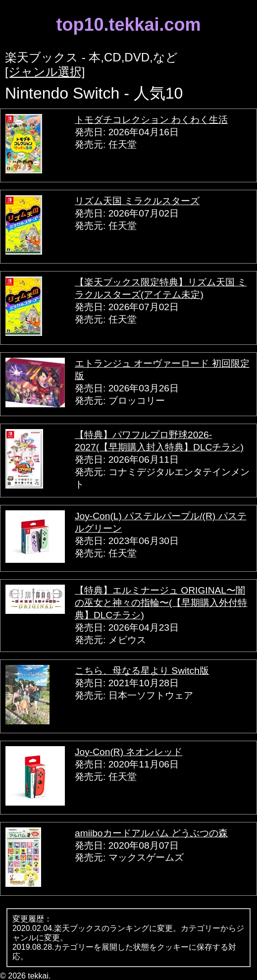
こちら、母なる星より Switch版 (142, 671)
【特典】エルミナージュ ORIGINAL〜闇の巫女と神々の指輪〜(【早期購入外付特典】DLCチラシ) (161, 603)
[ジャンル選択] (45, 72)
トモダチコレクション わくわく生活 (151, 120)
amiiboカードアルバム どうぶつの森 (151, 833)
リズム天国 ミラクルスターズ (137, 201)
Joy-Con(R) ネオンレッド (128, 752)
